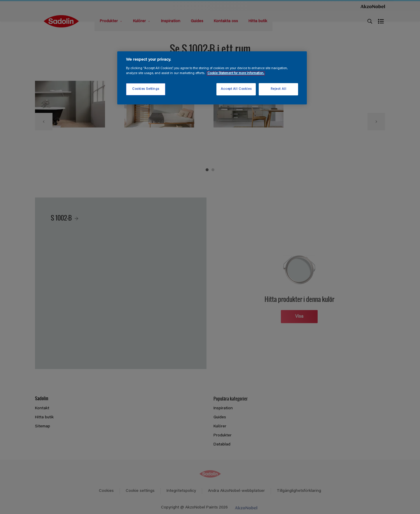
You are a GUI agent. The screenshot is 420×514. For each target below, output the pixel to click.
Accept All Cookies (236, 89)
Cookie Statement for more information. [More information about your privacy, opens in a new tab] (236, 73)
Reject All (279, 89)
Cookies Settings (146, 89)
